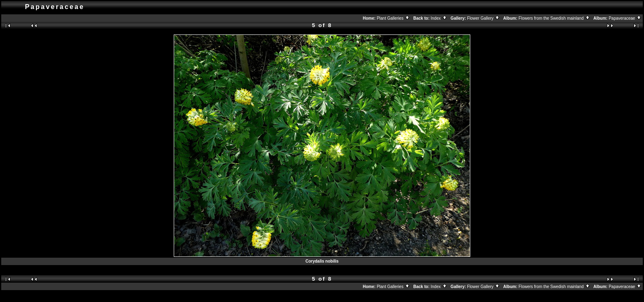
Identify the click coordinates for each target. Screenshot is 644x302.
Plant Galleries (393, 18)
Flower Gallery (483, 18)
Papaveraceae (625, 18)
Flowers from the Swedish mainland (554, 18)
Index (439, 18)
